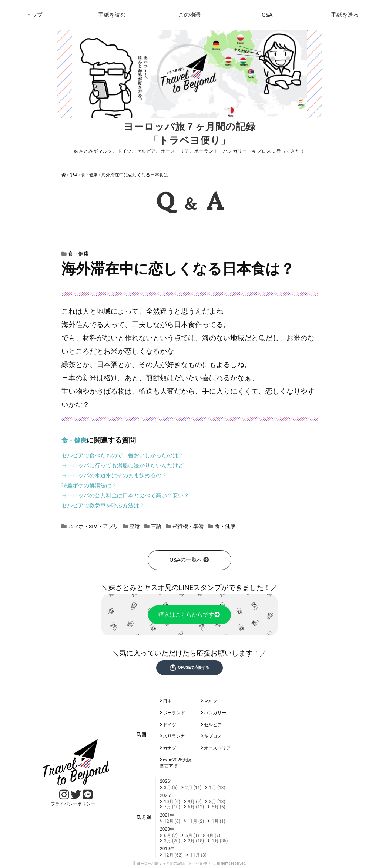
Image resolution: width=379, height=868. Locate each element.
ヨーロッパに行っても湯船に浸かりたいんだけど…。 (127, 465)
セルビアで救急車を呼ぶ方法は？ (103, 505)
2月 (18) (196, 841)
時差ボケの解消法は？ (89, 485)
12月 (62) (173, 855)
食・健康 (92, 175)
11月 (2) (196, 821)
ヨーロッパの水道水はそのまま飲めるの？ (114, 475)
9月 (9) (195, 801)
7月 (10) (172, 807)
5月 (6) (219, 807)
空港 (145, 526)
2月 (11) (194, 787)
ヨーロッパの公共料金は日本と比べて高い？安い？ (125, 495)
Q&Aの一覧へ (189, 560)
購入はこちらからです (190, 615)
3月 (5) (171, 787)
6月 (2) (171, 835)
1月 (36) (220, 841)
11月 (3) (198, 855)
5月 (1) (192, 835)
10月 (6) (172, 801)
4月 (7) (214, 835)
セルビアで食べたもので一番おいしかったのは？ (123, 455)
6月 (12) (196, 807)
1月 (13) (217, 787)
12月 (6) (172, 821)
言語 (170, 526)
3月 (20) (172, 841)
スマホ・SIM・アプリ (98, 526)
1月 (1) (219, 821)
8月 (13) (217, 801)
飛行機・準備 (207, 526)
